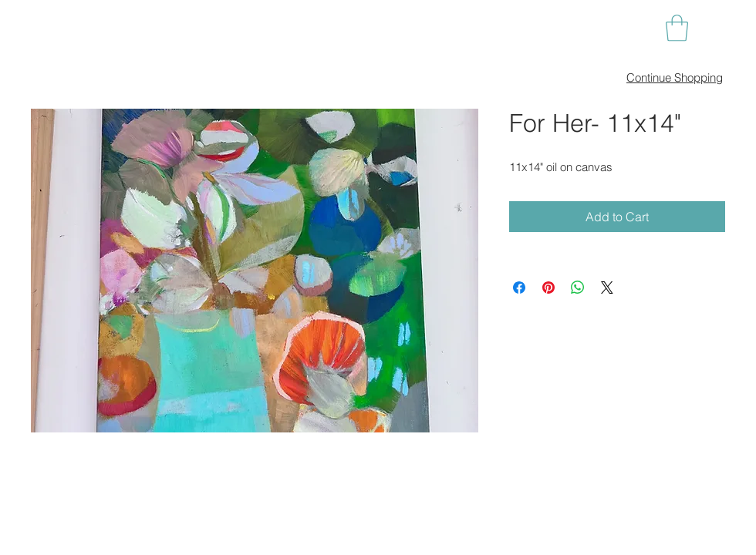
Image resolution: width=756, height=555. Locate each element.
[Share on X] (607, 288)
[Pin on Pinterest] (548, 288)
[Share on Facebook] (519, 288)
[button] (677, 28)
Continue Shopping (675, 77)
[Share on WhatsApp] (578, 288)
